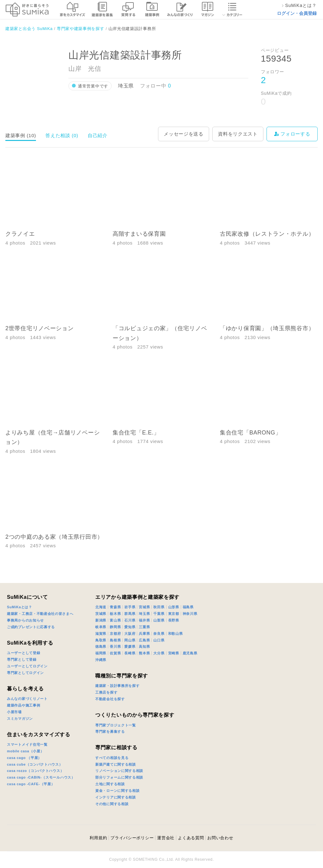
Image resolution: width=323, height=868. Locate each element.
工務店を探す (106, 692)
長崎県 (130, 653)
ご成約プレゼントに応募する (31, 627)
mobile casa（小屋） (25, 751)
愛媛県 (130, 646)
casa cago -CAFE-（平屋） (31, 784)
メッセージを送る (184, 134)
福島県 (188, 607)
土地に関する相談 (110, 784)
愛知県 (130, 627)
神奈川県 (190, 614)
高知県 (144, 646)
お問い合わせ (220, 838)
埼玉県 (144, 614)
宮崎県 (174, 653)
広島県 (144, 640)
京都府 (115, 634)
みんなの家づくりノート (27, 699)
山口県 (159, 640)
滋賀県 (101, 634)
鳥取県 (101, 640)
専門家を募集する (110, 731)
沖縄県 (101, 660)
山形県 (174, 607)
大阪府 (130, 634)
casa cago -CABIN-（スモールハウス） (41, 777)
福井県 (144, 620)
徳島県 (101, 646)
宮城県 (144, 607)
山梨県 (159, 620)
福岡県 (101, 653)
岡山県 (130, 640)
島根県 (115, 640)
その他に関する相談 (112, 804)
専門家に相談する (116, 747)
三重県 (144, 627)
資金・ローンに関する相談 (117, 791)
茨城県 (101, 614)
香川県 (115, 646)
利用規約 (98, 838)
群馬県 (130, 614)
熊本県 (144, 653)
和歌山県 (176, 634)
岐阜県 (101, 627)
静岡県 (115, 627)
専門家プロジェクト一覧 (116, 725)
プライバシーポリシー (132, 838)
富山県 (115, 620)
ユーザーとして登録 (23, 653)
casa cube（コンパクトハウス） (35, 764)
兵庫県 (144, 634)
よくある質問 (191, 838)
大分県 (159, 653)
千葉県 (159, 614)
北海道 (101, 607)
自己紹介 (98, 135)
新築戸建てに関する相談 (116, 764)
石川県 (130, 620)
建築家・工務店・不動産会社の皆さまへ (40, 614)
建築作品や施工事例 (23, 705)
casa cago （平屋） (24, 758)
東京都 (174, 614)
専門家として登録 (22, 659)
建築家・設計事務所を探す (117, 686)
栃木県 (115, 614)
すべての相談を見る (112, 758)
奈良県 (159, 634)
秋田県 (159, 607)
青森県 (115, 607)
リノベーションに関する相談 (119, 771)
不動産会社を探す (110, 699)
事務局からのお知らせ (25, 620)
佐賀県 (115, 653)
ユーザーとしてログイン (27, 666)
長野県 (174, 620)
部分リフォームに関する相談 (119, 777)
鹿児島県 (190, 653)
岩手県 (130, 607)
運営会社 (166, 838)
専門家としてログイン (25, 673)
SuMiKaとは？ (20, 607)
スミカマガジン (20, 719)
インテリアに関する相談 (116, 797)
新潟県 (101, 620)
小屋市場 (14, 712)
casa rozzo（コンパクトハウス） (35, 771)
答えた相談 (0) (62, 135)
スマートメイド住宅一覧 (27, 744)
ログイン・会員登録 (297, 13)
